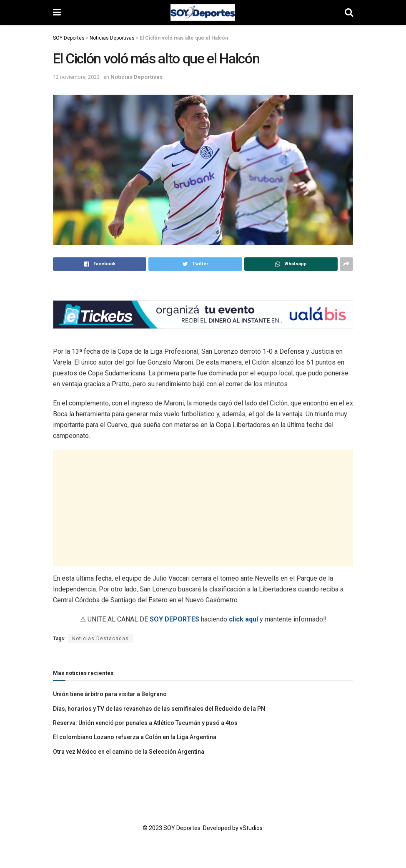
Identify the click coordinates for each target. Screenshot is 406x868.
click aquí (243, 619)
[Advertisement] (203, 508)
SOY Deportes (69, 38)
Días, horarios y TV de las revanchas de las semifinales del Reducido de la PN (159, 709)
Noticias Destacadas (100, 639)
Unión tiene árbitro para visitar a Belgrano (110, 694)
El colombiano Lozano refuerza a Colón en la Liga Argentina (135, 737)
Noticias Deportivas (112, 38)
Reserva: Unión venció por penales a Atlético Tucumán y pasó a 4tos (145, 723)
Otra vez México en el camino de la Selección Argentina (129, 752)
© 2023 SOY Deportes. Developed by (191, 828)
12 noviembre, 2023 (76, 77)
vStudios (251, 828)
